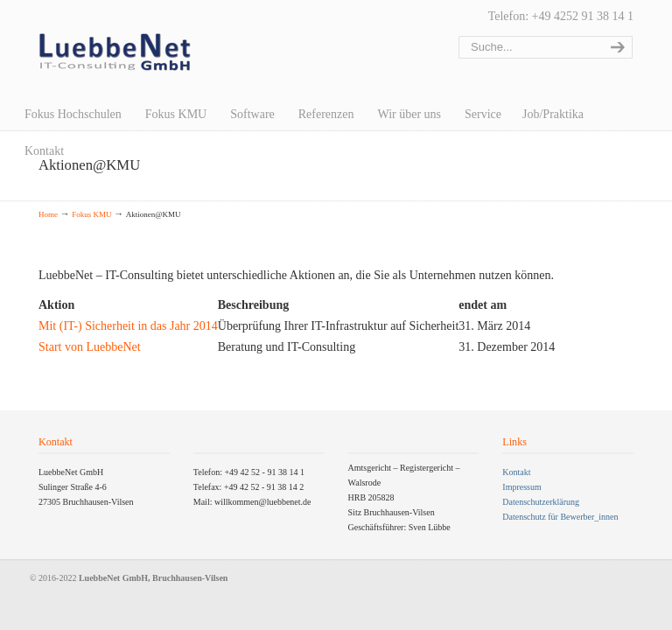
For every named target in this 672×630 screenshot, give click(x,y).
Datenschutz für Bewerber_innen (560, 517)
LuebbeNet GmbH (115, 52)
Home (48, 214)
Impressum (521, 487)
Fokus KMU (91, 214)
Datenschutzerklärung (541, 502)
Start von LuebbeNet (90, 347)
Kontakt (516, 472)
